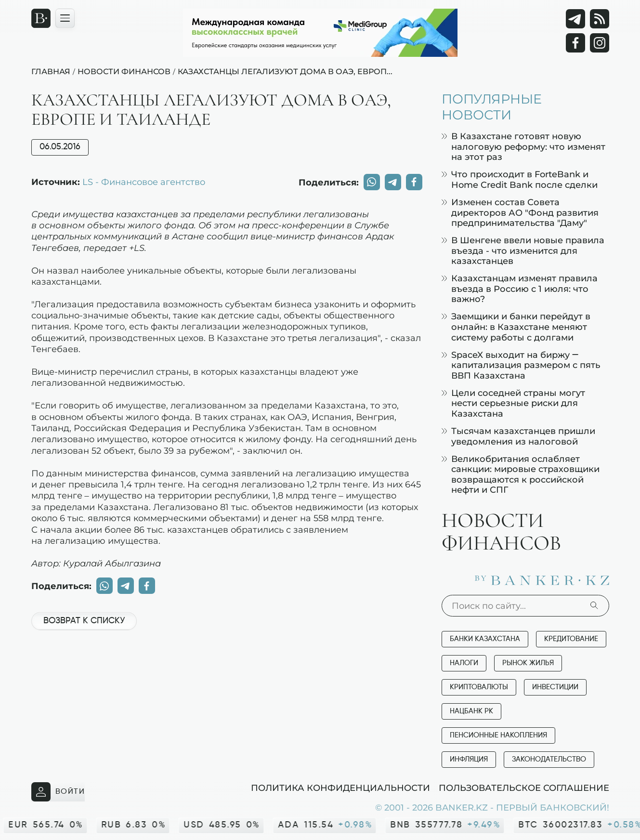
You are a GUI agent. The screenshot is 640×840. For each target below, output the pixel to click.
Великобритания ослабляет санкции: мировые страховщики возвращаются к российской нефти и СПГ (521, 474)
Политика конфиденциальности (340, 787)
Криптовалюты (479, 687)
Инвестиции (555, 687)
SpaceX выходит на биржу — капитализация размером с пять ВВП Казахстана (521, 365)
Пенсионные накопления (498, 735)
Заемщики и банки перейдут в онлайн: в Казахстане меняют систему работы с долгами (516, 327)
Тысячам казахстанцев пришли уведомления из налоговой (518, 436)
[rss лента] (600, 19)
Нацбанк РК (471, 711)
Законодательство (549, 759)
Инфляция (469, 759)
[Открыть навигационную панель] (65, 18)
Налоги (464, 663)
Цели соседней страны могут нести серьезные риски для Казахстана (513, 403)
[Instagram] (600, 43)
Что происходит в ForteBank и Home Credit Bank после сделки (520, 179)
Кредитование (571, 639)
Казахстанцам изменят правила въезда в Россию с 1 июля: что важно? (520, 289)
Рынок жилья (528, 663)
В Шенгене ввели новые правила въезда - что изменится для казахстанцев (523, 250)
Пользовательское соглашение (524, 787)
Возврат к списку (84, 621)
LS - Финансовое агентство (144, 182)
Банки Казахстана (485, 639)
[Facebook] (575, 43)
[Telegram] (575, 19)
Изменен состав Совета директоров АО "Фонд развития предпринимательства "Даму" (520, 212)
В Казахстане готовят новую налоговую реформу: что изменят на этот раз (523, 146)
